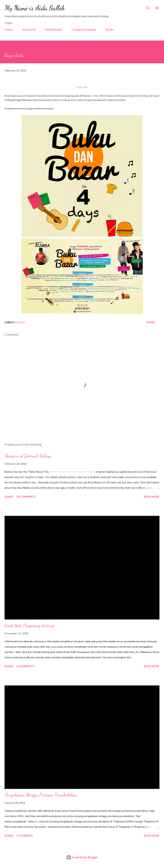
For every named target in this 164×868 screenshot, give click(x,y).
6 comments (25, 666)
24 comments (26, 497)
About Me (29, 29)
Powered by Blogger (82, 857)
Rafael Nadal (54, 29)
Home (9, 29)
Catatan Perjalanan (84, 29)
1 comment (25, 836)
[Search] (148, 7)
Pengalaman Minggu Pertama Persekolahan (41, 795)
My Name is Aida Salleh (35, 8)
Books (110, 29)
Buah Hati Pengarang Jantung (29, 625)
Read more (152, 497)
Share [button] (151, 322)
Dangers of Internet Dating (28, 456)
